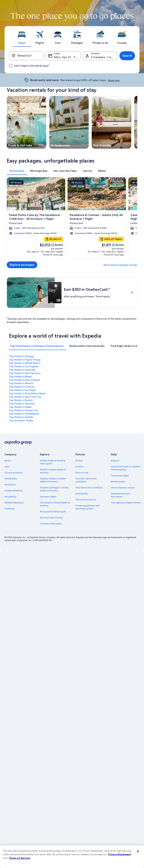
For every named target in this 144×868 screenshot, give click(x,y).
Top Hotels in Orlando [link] (22, 387)
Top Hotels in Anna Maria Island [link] (27, 393)
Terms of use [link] (82, 473)
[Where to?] (26, 56)
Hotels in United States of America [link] (53, 471)
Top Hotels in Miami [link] (20, 376)
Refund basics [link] (118, 482)
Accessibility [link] (82, 494)
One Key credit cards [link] (51, 524)
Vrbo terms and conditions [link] (89, 488)
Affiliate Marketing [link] (14, 503)
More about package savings (120, 265)
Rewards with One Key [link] (52, 518)
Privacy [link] (79, 461)
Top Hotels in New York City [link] (25, 397)
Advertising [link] (10, 497)
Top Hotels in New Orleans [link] (25, 380)
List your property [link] (13, 473)
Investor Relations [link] (13, 491)
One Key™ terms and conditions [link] (86, 480)
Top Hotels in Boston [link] (21, 400)
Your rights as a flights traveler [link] (126, 503)
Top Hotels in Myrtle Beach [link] (25, 363)
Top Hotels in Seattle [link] (21, 417)
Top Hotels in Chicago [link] (22, 356)
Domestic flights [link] (48, 497)
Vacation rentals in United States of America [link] (53, 480)
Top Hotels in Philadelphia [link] (24, 414)
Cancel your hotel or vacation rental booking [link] (126, 468)
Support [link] (115, 461)
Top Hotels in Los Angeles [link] (24, 366)
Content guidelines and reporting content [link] (87, 507)
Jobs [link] (7, 467)
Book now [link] (114, 80)
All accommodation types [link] (53, 512)
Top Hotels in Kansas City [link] (23, 410)
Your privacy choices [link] (86, 500)
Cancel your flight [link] (120, 476)
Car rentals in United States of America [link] (55, 504)
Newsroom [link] (10, 485)
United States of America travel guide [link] (53, 462)
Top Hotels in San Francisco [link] (25, 373)
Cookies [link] (79, 467)
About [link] (8, 461)
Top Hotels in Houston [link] (22, 404)
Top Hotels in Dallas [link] (20, 407)
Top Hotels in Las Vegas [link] (22, 390)
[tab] (22, 36)
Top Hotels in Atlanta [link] (21, 383)
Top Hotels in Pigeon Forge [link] (25, 360)
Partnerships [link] (11, 479)
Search (127, 56)
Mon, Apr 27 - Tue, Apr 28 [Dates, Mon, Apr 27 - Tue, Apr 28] (67, 57)
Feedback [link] (10, 509)
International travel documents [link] (120, 495)
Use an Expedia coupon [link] (123, 488)
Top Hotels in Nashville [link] (22, 370)
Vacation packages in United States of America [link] (54, 489)
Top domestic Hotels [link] (21, 420)
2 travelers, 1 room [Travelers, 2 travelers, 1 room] (103, 57)
